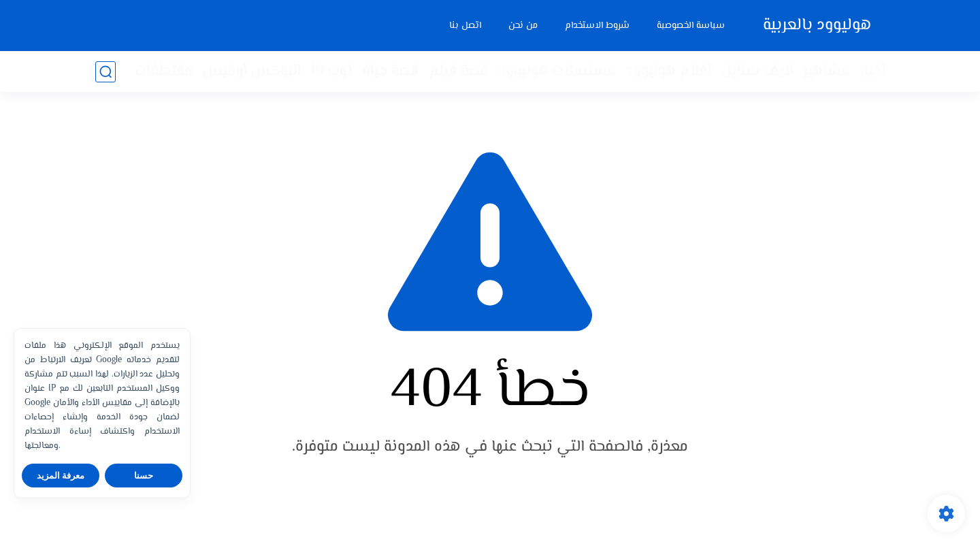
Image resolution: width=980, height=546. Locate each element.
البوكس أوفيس (251, 71)
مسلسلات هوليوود (557, 71)
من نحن (523, 26)
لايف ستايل (757, 71)
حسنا (144, 476)
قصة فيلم (458, 71)
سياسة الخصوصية (691, 26)
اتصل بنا (465, 26)
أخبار (872, 71)
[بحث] (105, 72)
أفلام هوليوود (668, 71)
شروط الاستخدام (597, 26)
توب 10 (331, 71)
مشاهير (826, 71)
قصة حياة (390, 71)
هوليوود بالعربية (817, 26)
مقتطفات (163, 71)
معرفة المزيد (61, 476)
